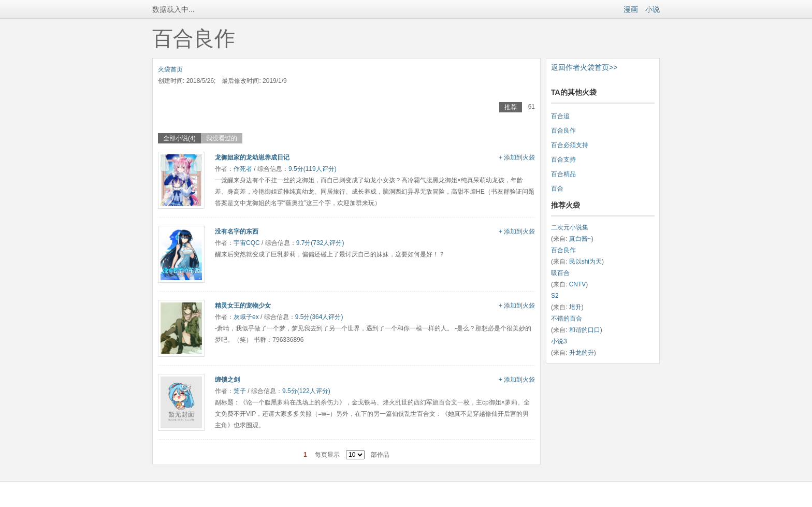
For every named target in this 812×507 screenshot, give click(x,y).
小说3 (559, 341)
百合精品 (563, 174)
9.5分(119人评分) (313, 169)
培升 (575, 307)
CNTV (578, 284)
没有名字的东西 (237, 231)
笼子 (240, 391)
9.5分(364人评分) (319, 317)
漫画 (631, 9)
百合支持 (563, 160)
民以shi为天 (585, 262)
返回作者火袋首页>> (584, 67)
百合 (557, 189)
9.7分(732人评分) (320, 243)
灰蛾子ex (246, 317)
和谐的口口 (585, 330)
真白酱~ (580, 239)
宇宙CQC (247, 243)
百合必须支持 (570, 145)
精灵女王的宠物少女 (243, 306)
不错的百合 (567, 318)
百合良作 (563, 131)
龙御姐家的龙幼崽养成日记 (252, 157)
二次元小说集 (570, 227)
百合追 (560, 116)
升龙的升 (582, 353)
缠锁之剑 (227, 380)
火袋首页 (170, 69)
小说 (653, 9)
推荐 (511, 107)
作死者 (243, 169)
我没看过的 (222, 138)
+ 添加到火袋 (517, 157)
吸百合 (560, 273)
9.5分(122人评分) (306, 391)
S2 (555, 296)
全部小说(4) (179, 138)
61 (532, 107)
